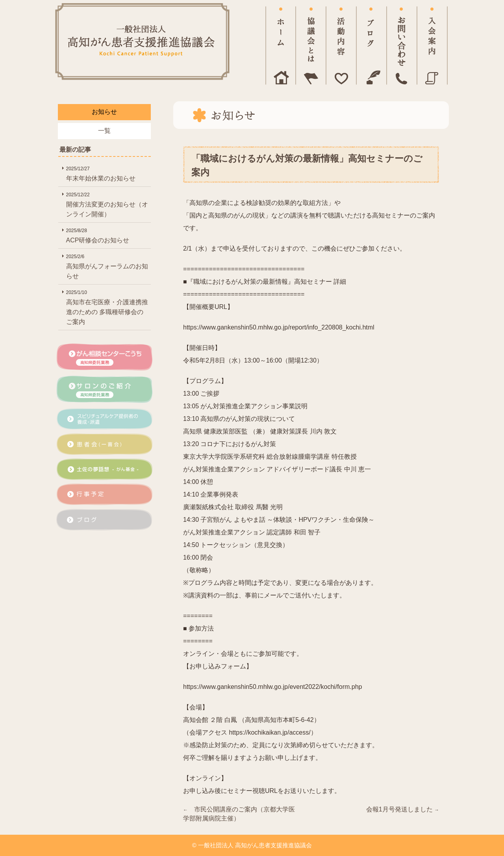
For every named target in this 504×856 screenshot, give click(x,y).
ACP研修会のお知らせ (107, 235)
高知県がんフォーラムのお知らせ (107, 266)
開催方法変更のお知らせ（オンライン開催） (107, 204)
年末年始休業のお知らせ (107, 173)
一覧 (104, 131)
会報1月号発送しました (403, 809)
